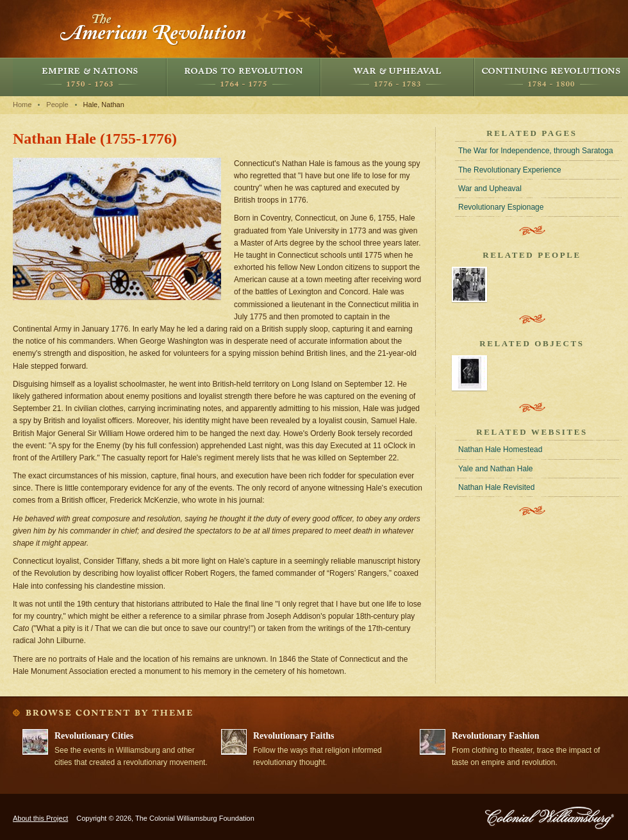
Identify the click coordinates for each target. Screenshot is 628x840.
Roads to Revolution (244, 77)
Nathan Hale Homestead (500, 449)
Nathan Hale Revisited (496, 487)
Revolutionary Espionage (501, 207)
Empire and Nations (90, 77)
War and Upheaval (397, 77)
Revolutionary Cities (94, 736)
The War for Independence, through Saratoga (536, 151)
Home (22, 105)
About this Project (40, 818)
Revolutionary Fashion (496, 736)
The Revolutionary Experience (510, 170)
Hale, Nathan (104, 105)
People (57, 105)
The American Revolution (154, 29)
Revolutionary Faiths (293, 736)
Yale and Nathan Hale (496, 469)
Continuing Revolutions (551, 77)
